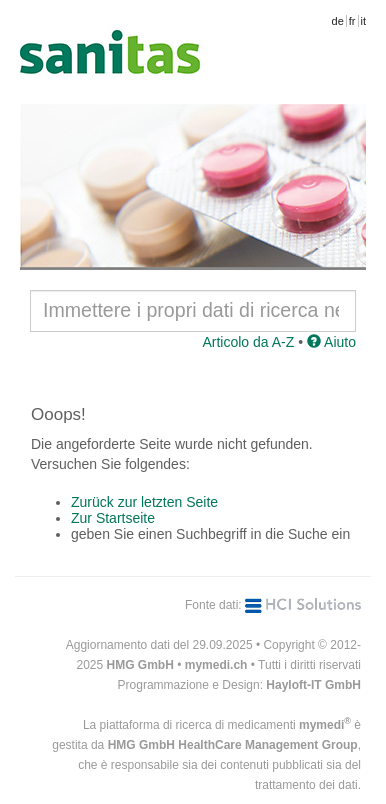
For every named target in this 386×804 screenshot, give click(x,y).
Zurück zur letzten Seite (144, 502)
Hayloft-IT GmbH (313, 685)
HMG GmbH (140, 665)
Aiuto (331, 342)
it (364, 21)
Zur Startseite (113, 518)
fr (352, 21)
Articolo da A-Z (248, 342)
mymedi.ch (216, 665)
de (338, 21)
